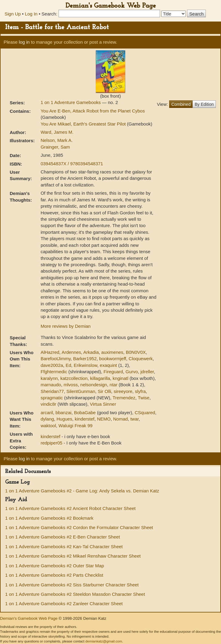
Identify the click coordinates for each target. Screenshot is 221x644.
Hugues (64, 419)
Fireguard (113, 372)
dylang (47, 419)
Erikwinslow (85, 365)
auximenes (112, 352)
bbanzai (64, 413)
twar (135, 419)
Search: (49, 14)
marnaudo (51, 385)
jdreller (147, 372)
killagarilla (100, 378)
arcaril (47, 413)
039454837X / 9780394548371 (72, 164)
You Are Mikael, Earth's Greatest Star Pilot (84, 124)
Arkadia (91, 352)
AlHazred (50, 352)
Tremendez (124, 398)
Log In (31, 14)
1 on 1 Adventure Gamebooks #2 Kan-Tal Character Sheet (64, 547)
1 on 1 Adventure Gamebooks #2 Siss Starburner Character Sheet (72, 585)
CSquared (145, 413)
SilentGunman (81, 391)
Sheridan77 (52, 391)
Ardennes (71, 352)
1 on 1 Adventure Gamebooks (71, 102)
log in (24, 42)
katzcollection (74, 378)
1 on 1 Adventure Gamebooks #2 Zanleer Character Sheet (64, 604)
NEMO (104, 419)
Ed (69, 365)
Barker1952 (85, 359)
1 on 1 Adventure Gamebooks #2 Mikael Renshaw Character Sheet (73, 556)
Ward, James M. (57, 132)
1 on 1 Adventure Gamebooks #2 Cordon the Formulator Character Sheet (79, 527)
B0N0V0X (136, 352)
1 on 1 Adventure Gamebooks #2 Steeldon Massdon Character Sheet (75, 594)
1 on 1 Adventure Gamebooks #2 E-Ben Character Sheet (63, 537)
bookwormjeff (113, 359)
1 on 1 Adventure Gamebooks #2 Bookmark (49, 518)
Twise (144, 398)
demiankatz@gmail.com (104, 641)
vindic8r (49, 404)
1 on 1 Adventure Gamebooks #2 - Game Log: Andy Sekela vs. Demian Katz (82, 491)
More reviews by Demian (66, 326)
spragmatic (52, 398)
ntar (114, 385)
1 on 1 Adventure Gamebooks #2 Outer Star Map (55, 566)
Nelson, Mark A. (57, 140)
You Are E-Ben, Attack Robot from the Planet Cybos (93, 111)
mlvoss (71, 385)
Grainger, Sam (55, 147)
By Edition (204, 104)
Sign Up (13, 14)
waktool (48, 426)
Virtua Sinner (103, 404)
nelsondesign (94, 385)
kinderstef (85, 419)
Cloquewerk (141, 359)
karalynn (49, 378)
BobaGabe (85, 413)
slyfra (140, 391)
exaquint (108, 365)
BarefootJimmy (56, 359)
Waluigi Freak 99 (75, 426)
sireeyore (123, 391)
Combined (181, 104)
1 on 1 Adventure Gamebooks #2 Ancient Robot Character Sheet (70, 508)
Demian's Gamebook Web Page (111, 6)
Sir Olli (104, 391)
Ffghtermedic (54, 372)
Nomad (120, 419)
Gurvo (132, 372)
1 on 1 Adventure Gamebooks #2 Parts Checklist (54, 575)
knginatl (121, 378)
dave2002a (52, 365)
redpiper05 (52, 443)
